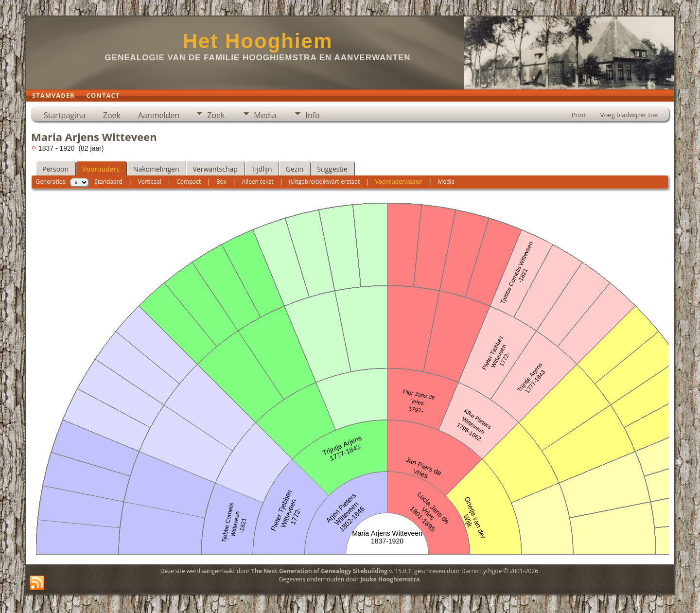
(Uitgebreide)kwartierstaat (324, 182)
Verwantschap (215, 169)
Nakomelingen (156, 169)
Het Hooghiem (258, 41)
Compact (189, 182)
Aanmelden (159, 115)
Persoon (55, 169)
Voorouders (101, 169)
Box (221, 182)
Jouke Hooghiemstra (390, 579)
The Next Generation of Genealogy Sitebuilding (319, 571)
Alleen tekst (258, 182)
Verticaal (150, 182)
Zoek (112, 115)
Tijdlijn (262, 169)
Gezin (294, 169)
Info (312, 115)
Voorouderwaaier (399, 182)
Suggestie (332, 169)
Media (265, 115)
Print (579, 115)
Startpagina (65, 115)
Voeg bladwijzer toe (629, 115)
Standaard (108, 182)
